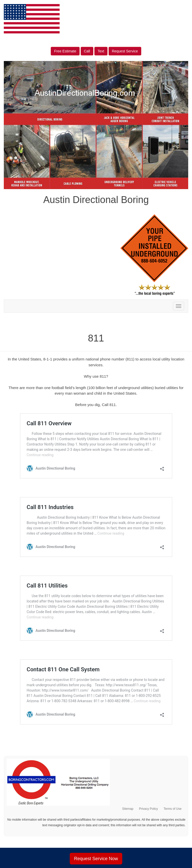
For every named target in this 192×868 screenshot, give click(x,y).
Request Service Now (96, 859)
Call (87, 51)
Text (101, 51)
